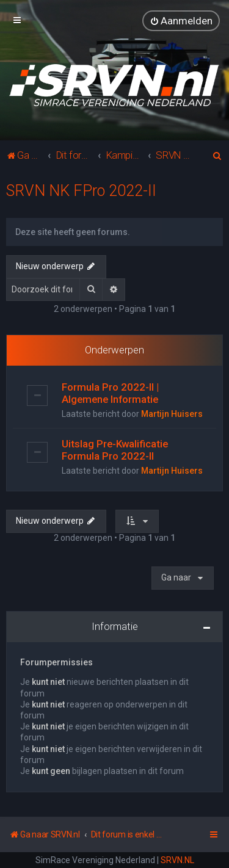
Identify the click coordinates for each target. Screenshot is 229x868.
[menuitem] (181, 21)
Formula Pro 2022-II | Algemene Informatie (110, 393)
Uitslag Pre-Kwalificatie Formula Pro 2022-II (115, 450)
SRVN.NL (177, 860)
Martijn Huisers (172, 414)
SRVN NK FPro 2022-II (81, 190)
